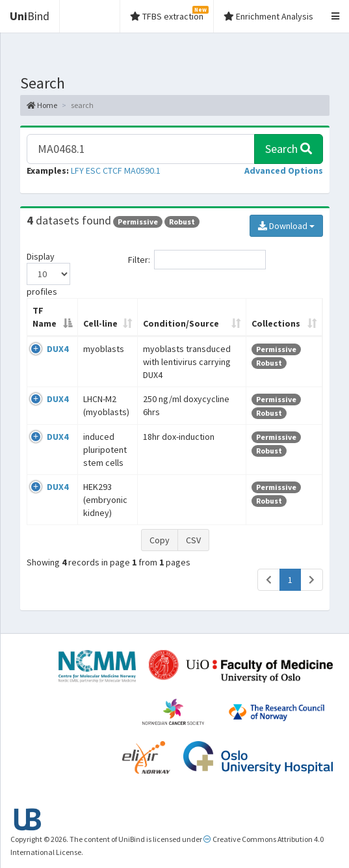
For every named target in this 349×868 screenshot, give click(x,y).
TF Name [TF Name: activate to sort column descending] (45, 317)
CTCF (112, 170)
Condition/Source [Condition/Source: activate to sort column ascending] (181, 323)
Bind (30, 16)
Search (289, 149)
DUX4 (58, 349)
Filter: (197, 260)
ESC (93, 170)
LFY (77, 170)
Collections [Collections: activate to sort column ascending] (276, 323)
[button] (284, 170)
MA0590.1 (142, 170)
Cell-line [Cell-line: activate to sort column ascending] (100, 323)
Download (286, 226)
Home (42, 105)
